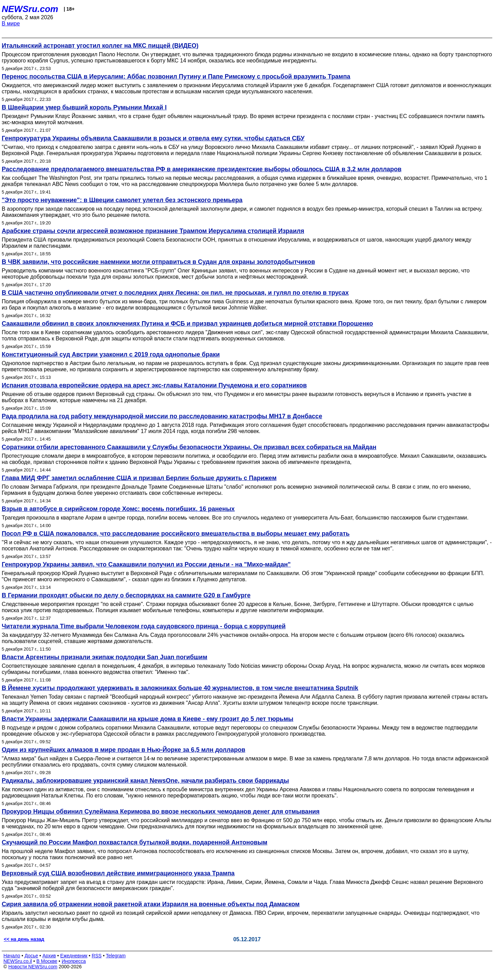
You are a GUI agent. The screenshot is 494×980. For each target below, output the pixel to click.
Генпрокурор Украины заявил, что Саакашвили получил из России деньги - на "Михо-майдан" (146, 564)
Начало (12, 956)
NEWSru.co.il (18, 961)
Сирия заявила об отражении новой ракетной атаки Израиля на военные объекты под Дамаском (151, 904)
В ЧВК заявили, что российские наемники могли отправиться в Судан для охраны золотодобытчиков (158, 262)
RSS (97, 956)
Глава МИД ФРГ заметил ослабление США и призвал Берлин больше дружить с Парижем (139, 478)
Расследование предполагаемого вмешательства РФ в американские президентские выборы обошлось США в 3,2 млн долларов (202, 169)
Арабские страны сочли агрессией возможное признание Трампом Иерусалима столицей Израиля (153, 231)
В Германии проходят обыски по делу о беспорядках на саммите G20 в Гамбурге (126, 595)
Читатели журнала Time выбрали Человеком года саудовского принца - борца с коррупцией (144, 626)
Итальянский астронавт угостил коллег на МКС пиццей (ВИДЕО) (100, 46)
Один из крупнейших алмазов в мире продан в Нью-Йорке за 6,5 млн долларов (123, 750)
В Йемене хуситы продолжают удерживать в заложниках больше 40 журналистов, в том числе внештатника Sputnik (180, 688)
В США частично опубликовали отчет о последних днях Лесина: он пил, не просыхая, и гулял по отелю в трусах (175, 293)
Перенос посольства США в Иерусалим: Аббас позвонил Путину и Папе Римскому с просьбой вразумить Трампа (176, 77)
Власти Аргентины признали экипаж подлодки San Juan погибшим (104, 657)
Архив (49, 956)
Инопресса (74, 961)
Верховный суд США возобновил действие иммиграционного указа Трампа (118, 873)
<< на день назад (24, 939)
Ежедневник (74, 956)
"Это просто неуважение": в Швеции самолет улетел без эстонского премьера (122, 200)
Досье (31, 956)
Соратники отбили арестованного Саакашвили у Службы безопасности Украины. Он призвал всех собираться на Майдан (189, 447)
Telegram (116, 956)
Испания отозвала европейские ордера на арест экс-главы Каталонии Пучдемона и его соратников (154, 385)
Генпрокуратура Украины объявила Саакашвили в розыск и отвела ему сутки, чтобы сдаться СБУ (153, 138)
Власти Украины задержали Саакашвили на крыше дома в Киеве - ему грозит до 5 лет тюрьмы (148, 719)
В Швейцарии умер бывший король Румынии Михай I (84, 107)
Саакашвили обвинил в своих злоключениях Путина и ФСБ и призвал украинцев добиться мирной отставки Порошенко (187, 324)
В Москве (47, 961)
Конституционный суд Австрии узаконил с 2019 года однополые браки (111, 354)
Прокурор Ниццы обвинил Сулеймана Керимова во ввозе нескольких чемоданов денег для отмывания (161, 812)
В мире (11, 24)
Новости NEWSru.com (33, 967)
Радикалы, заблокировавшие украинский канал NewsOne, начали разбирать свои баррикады (145, 781)
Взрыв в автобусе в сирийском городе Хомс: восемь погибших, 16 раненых (118, 509)
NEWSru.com (30, 9)
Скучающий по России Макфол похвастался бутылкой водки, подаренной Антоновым (134, 842)
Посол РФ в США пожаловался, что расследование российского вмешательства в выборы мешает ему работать (176, 534)
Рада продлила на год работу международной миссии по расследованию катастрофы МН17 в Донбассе (162, 416)
